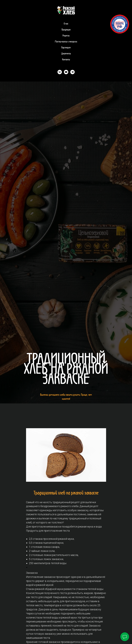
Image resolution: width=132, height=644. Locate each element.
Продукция (66, 30)
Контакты (66, 60)
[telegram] (72, 72)
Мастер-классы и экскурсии (66, 42)
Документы (66, 54)
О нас (66, 24)
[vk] (60, 72)
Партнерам (66, 48)
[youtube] (66, 72)
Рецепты (66, 36)
